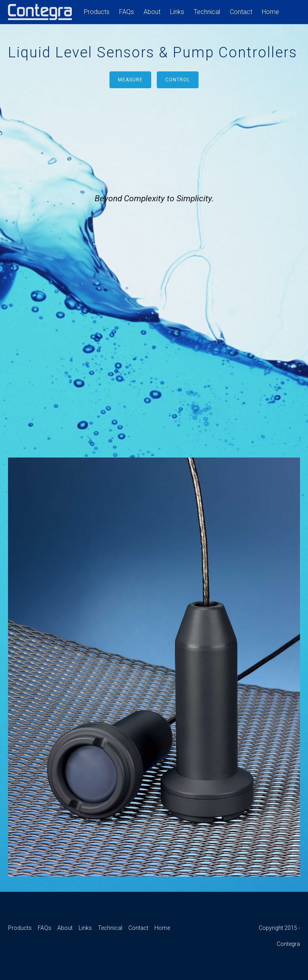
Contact (241, 12)
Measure (130, 80)
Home (271, 12)
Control (178, 80)
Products (97, 12)
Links (177, 12)
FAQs (127, 12)
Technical (207, 12)
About (152, 12)
